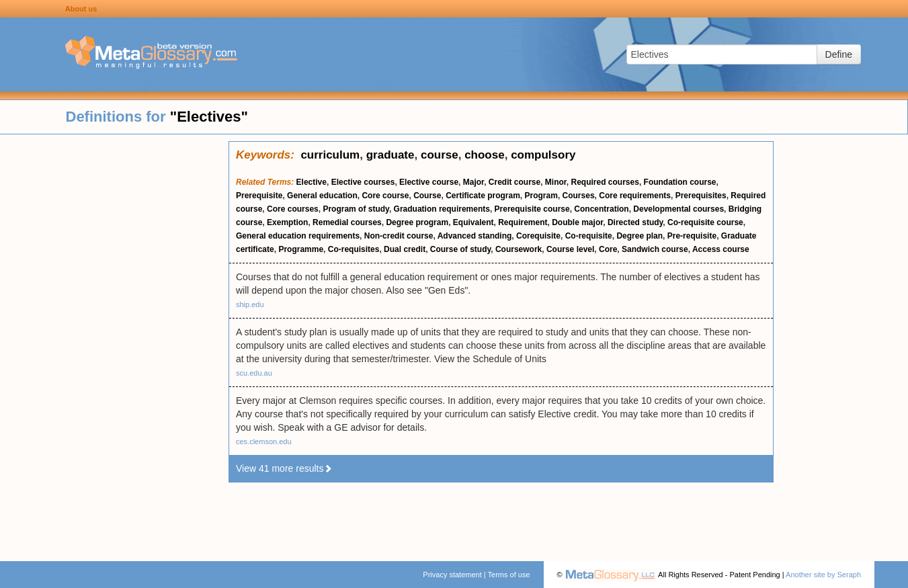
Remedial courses (347, 222)
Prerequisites (701, 196)
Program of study (356, 209)
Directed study (635, 222)
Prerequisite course (532, 209)
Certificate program (483, 196)
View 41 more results (284, 468)
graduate (390, 155)
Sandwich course (655, 249)
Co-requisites (354, 249)
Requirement (523, 222)
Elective (312, 182)
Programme (301, 249)
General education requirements (298, 236)
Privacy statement (452, 575)
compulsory (543, 155)
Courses (579, 196)
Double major (577, 222)
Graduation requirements (442, 209)
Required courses (605, 182)
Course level (570, 249)
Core (608, 249)
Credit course (514, 182)
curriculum (330, 155)
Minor (556, 182)
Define (839, 54)
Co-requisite (589, 236)
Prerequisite (259, 196)
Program (541, 196)
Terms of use (509, 575)
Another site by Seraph (823, 575)
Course (427, 196)
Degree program (417, 222)
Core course (385, 196)
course (440, 155)
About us (81, 9)
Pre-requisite (692, 236)
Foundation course (680, 182)
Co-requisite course (705, 222)
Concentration (601, 209)
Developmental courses (678, 209)
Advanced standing (475, 236)
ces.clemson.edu (264, 442)
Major (473, 182)
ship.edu (250, 304)
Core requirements (635, 196)
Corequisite (538, 236)
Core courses (293, 209)
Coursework (519, 249)
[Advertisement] (114, 343)
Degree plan (639, 236)
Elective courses (363, 182)
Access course (721, 249)
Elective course (429, 182)
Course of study (460, 249)
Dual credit (405, 249)
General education (322, 196)
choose (485, 155)
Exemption (287, 222)
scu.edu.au (254, 373)
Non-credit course (399, 236)
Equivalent (473, 222)
